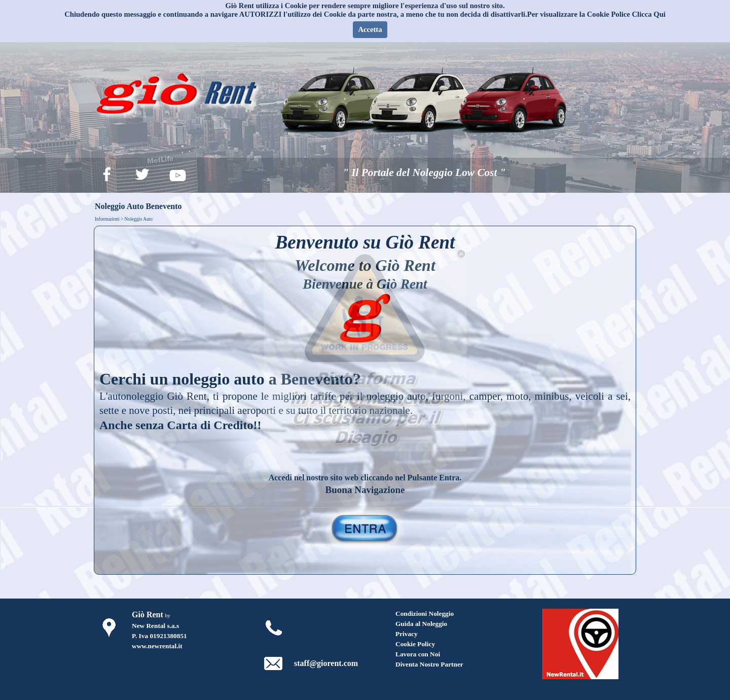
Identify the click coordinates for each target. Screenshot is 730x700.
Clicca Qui (649, 14)
